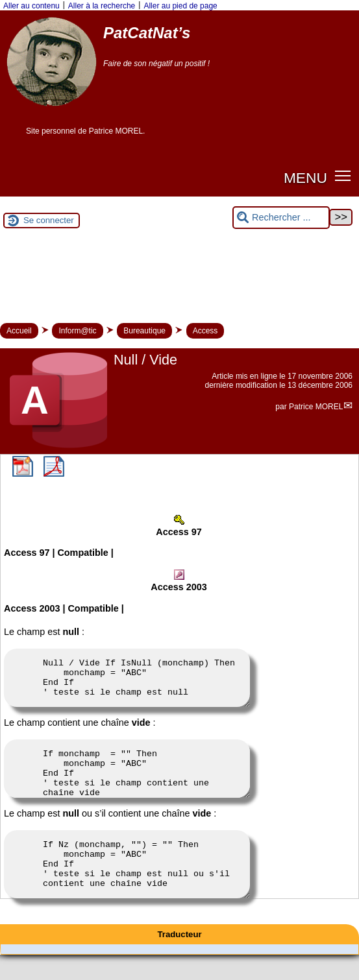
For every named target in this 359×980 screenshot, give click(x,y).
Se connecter (49, 220)
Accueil (19, 331)
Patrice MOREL (316, 407)
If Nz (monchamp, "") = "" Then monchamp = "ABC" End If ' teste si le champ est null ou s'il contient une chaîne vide (127, 885)
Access (205, 331)
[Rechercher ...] (281, 218)
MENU (305, 178)
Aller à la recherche (102, 6)
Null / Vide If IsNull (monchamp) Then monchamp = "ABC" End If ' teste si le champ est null (127, 682)
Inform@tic (77, 331)
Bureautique (144, 331)
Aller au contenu (31, 6)
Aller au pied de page (180, 6)
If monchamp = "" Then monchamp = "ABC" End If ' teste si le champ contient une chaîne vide (127, 780)
